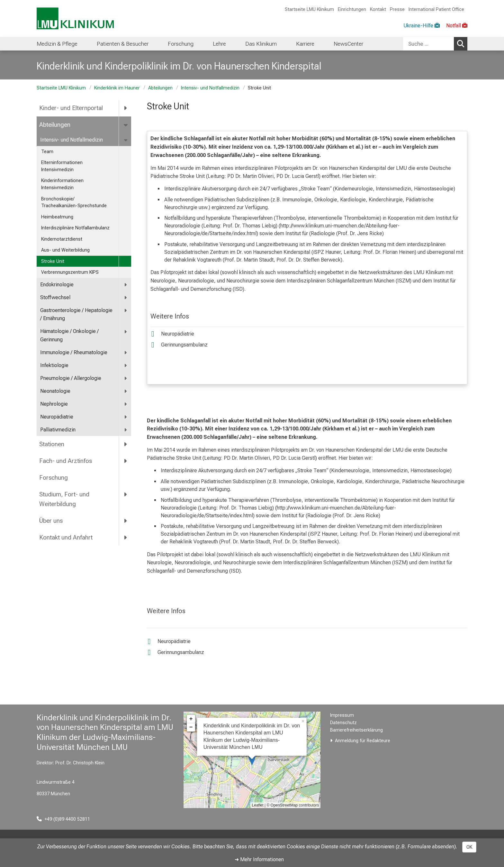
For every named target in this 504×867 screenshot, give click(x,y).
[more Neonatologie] (126, 391)
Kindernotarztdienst (62, 239)
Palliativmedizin (58, 430)
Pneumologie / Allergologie (71, 378)
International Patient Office (436, 9)
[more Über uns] (126, 521)
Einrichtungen (352, 9)
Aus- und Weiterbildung (65, 250)
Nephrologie (54, 404)
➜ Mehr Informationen (259, 859)
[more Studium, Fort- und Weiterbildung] (126, 494)
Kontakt (378, 9)
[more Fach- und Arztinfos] (126, 461)
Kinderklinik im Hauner (117, 88)
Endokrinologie (57, 285)
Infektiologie (54, 365)
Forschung (54, 478)
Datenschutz (343, 723)
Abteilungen (160, 88)
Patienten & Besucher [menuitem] (123, 44)
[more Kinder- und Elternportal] (126, 108)
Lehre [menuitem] (219, 44)
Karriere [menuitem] (305, 44)
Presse (397, 9)
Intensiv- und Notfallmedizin (210, 88)
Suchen (462, 43)
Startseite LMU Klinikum (309, 9)
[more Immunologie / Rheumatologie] (126, 353)
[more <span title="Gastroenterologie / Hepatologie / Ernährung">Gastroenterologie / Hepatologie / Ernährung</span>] (126, 311)
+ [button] (191, 719)
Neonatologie (55, 391)
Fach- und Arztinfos (66, 461)
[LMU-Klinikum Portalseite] (75, 18)
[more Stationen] (126, 444)
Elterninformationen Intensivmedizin (62, 166)
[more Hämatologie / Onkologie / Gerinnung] (126, 332)
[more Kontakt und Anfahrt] (126, 538)
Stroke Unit (53, 261)
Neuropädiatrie (57, 417)
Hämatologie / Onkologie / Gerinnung (69, 335)
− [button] (191, 727)
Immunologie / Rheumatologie (74, 352)
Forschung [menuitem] (181, 44)
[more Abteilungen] (126, 125)
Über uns (51, 521)
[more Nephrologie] (126, 404)
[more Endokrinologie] (126, 285)
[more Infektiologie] (126, 366)
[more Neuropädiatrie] (126, 417)
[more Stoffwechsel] (126, 298)
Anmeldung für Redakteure (363, 741)
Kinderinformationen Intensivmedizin (62, 184)
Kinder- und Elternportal (71, 108)
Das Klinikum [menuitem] (261, 44)
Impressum (342, 715)
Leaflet (258, 805)
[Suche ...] (428, 44)
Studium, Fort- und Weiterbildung (64, 499)
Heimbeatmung (57, 217)
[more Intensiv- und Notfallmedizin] (126, 140)
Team (47, 152)
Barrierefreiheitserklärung (356, 730)
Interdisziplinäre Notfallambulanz (75, 228)
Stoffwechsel (55, 297)
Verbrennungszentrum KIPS (70, 272)
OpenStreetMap (284, 805)
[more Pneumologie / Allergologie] (126, 378)
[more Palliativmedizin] (126, 430)
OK (469, 847)
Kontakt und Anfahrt (66, 537)
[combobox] (435, 44)
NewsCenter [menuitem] (348, 44)
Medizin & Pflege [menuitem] (57, 44)
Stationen (52, 444)
